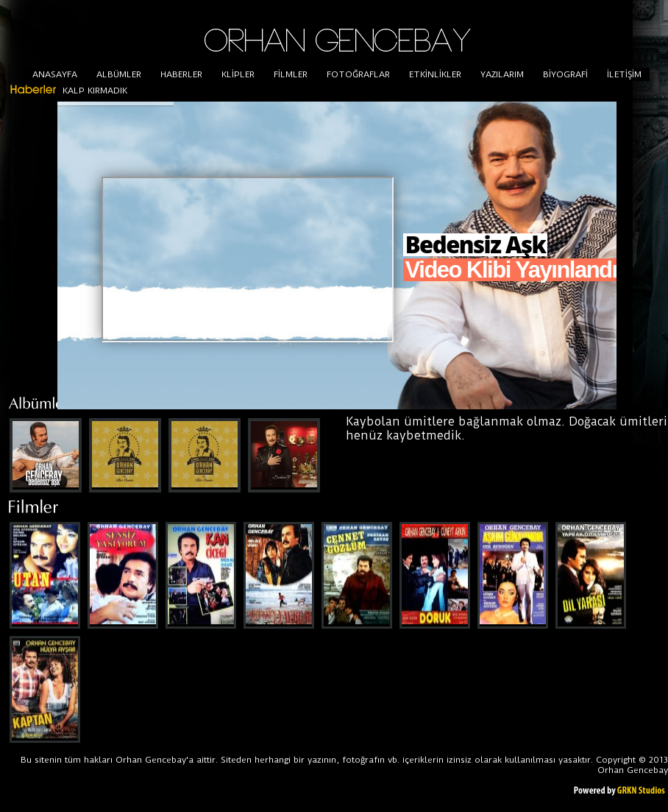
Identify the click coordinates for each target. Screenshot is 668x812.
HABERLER (181, 74)
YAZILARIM (502, 74)
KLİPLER (238, 74)
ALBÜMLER (119, 74)
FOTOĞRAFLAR (358, 74)
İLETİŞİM (624, 74)
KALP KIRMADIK (95, 91)
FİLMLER (291, 74)
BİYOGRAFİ (565, 74)
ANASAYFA (55, 74)
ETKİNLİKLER (435, 74)
